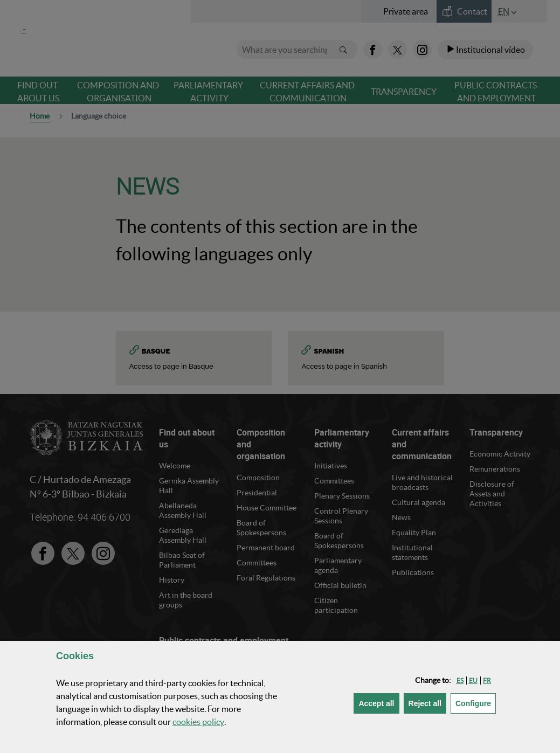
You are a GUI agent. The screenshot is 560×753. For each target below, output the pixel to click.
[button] (460, 681)
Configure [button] (476, 703)
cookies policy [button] (198, 722)
